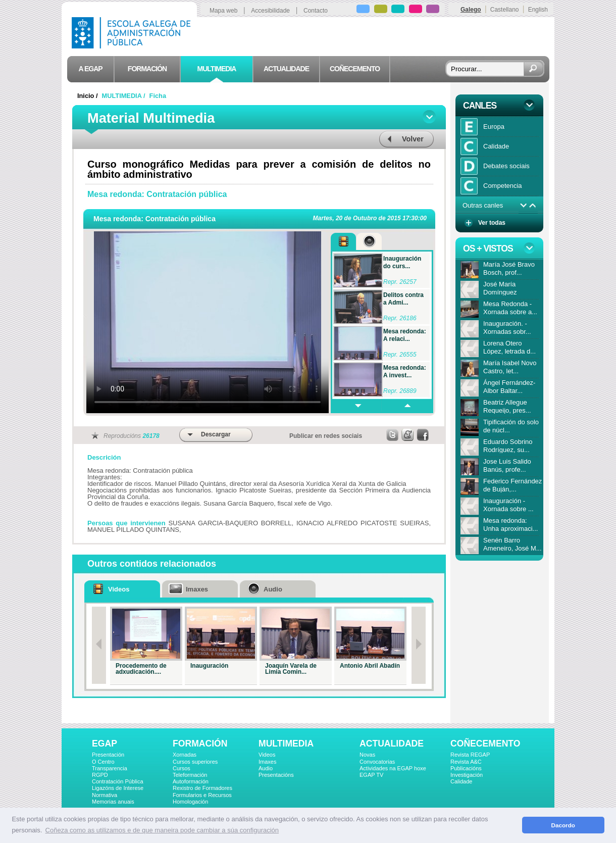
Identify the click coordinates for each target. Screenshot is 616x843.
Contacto (316, 11)
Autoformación (191, 781)
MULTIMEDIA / (125, 96)
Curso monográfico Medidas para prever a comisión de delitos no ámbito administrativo (259, 169)
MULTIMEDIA (286, 743)
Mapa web (223, 11)
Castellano (505, 10)
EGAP (105, 743)
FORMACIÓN (200, 743)
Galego (471, 10)
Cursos (182, 768)
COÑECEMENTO (485, 743)
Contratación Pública (118, 781)
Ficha (158, 96)
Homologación (190, 802)
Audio (266, 768)
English (538, 10)
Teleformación (190, 775)
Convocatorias (377, 762)
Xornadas (185, 755)
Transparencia (110, 768)
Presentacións (276, 775)
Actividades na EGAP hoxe (393, 768)
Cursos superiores (195, 762)
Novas (367, 755)
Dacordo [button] (563, 825)
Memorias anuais (113, 802)
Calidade (461, 781)
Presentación (108, 755)
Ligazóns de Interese (118, 788)
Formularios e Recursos (202, 795)
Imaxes (267, 762)
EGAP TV (371, 775)
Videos (267, 755)
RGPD (100, 775)
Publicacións (466, 768)
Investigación (467, 775)
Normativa (105, 795)
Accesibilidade (270, 11)
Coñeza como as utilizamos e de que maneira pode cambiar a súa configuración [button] (162, 830)
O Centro (103, 762)
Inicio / (88, 96)
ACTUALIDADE (392, 743)
